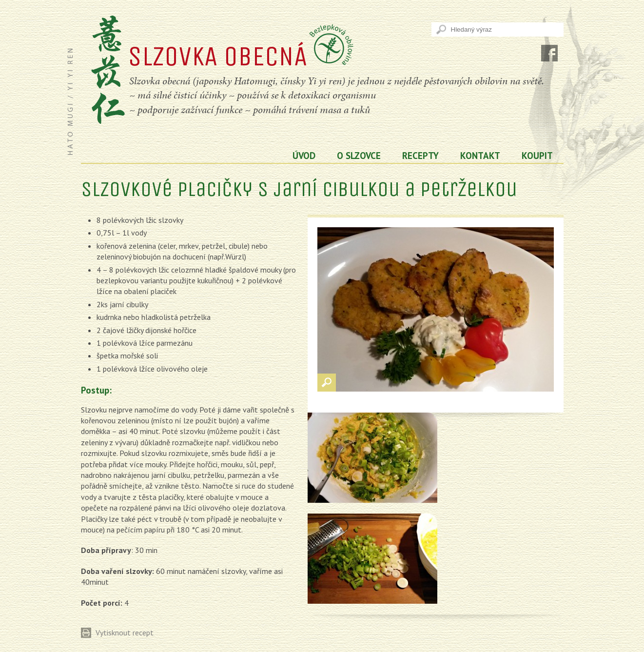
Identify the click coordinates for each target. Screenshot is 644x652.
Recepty (420, 156)
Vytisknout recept (125, 632)
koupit (537, 156)
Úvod (304, 156)
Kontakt (480, 156)
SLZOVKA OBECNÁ (217, 56)
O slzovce (359, 156)
